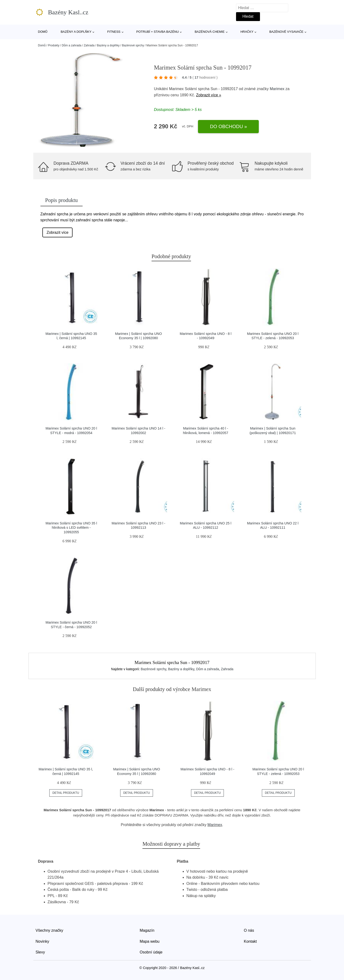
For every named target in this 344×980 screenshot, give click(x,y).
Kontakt (250, 941)
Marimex (277, 89)
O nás (249, 930)
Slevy (40, 952)
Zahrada (89, 45)
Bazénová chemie (210, 32)
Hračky (247, 32)
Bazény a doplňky (76, 32)
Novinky (42, 941)
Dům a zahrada (72, 45)
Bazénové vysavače (286, 32)
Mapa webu (150, 941)
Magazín (147, 930)
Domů (43, 32)
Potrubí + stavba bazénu (158, 32)
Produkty (54, 45)
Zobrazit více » (209, 95)
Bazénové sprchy (133, 45)
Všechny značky (50, 930)
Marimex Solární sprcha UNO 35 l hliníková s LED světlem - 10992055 (71, 528)
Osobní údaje (151, 952)
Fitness (114, 32)
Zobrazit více (57, 232)
